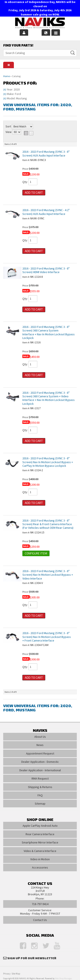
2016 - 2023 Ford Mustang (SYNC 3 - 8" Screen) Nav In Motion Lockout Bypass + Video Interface (48, 575)
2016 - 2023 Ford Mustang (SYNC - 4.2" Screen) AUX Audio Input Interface (46, 212)
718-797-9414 (40, 904)
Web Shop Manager (63, 978)
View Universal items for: (38, 107)
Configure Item (36, 553)
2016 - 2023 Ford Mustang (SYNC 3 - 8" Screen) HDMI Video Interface (46, 270)
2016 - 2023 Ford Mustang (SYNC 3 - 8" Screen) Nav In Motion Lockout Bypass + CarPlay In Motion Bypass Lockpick (48, 462)
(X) (5, 90)
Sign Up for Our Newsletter (32, 958)
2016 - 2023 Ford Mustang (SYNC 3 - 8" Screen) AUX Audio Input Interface (46, 153)
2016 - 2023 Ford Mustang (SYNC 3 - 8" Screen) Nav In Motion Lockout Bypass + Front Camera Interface (47, 637)
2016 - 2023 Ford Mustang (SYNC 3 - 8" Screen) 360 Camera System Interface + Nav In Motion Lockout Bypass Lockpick (49, 332)
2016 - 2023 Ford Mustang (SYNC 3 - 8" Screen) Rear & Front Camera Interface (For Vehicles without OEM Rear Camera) (48, 524)
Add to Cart (34, 192)
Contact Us (40, 920)
